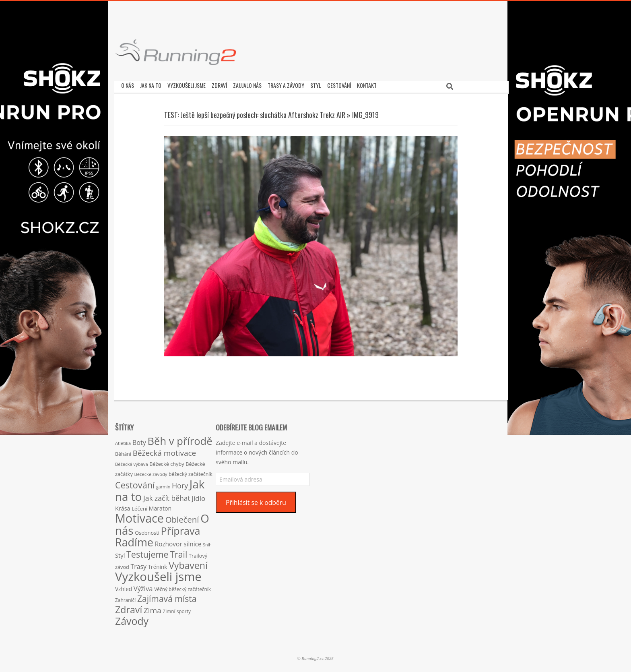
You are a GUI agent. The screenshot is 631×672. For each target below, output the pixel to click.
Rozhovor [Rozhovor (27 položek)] (169, 542)
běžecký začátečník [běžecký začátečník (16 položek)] (191, 472)
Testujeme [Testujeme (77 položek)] (147, 552)
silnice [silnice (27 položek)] (192, 542)
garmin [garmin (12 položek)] (163, 485)
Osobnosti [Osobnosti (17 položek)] (147, 531)
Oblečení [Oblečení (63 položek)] (182, 517)
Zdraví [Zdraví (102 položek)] (129, 608)
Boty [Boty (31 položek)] (139, 440)
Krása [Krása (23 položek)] (123, 506)
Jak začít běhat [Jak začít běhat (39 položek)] (167, 496)
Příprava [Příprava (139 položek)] (181, 529)
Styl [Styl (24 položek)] (120, 553)
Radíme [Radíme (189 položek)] (134, 540)
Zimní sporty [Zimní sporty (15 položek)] (176, 609)
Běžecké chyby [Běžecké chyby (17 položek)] (167, 462)
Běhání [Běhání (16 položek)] (123, 452)
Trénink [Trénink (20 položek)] (158, 565)
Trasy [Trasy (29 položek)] (139, 564)
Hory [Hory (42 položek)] (180, 484)
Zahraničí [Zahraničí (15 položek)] (125, 598)
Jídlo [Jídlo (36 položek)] (198, 496)
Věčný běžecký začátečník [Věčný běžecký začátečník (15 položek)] (182, 587)
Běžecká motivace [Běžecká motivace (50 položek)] (165, 451)
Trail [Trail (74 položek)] (178, 552)
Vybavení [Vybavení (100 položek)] (188, 563)
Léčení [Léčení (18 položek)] (139, 507)
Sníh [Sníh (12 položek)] (207, 543)
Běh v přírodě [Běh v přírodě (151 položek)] (180, 439)
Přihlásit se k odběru (256, 500)
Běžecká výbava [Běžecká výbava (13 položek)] (132, 462)
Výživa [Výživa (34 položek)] (143, 586)
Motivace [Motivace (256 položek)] (139, 516)
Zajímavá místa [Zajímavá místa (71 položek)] (167, 597)
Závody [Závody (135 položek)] (132, 619)
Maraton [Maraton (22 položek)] (160, 506)
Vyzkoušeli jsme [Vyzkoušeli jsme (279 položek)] (158, 575)
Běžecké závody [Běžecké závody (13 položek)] (151, 472)
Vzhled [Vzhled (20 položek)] (124, 587)
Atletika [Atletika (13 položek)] (123, 441)
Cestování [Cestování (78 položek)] (135, 483)
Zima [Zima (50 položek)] (153, 608)
